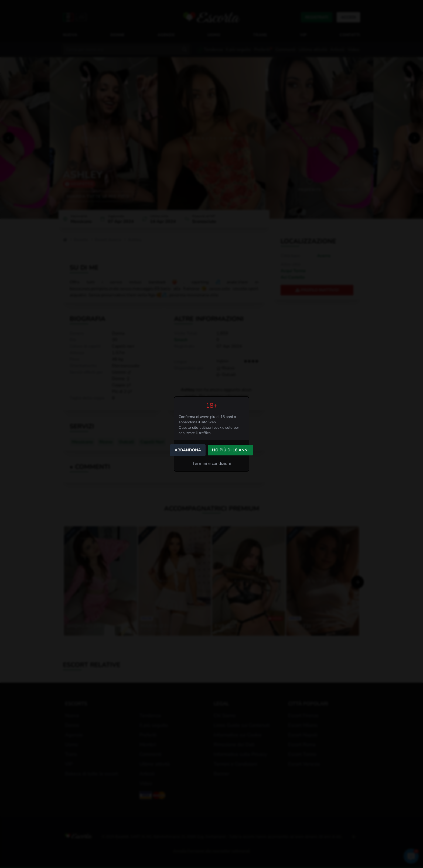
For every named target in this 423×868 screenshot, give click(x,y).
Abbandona (188, 450)
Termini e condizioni (212, 464)
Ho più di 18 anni (230, 450)
